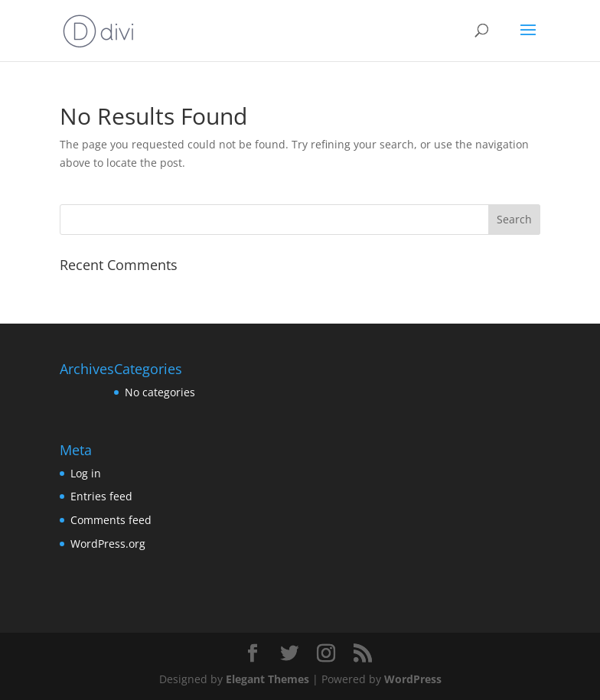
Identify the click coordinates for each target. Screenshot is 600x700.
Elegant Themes (267, 679)
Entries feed (101, 496)
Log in (86, 473)
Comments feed (111, 520)
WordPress (413, 679)
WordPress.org (108, 544)
